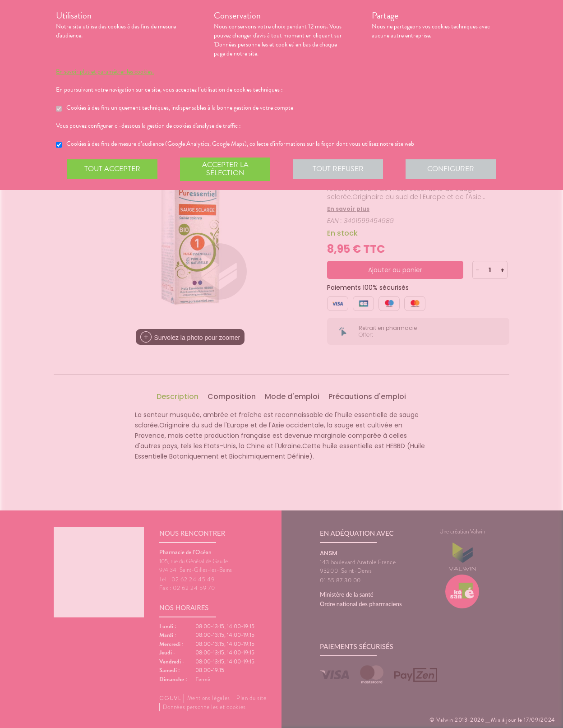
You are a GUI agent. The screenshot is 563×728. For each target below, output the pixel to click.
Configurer (451, 169)
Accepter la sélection (225, 169)
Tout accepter (112, 169)
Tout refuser (338, 169)
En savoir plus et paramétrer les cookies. (105, 72)
